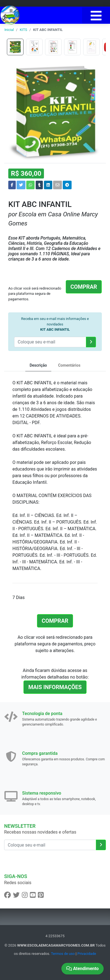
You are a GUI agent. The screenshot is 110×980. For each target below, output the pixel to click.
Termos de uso (63, 954)
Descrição (38, 365)
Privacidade (87, 954)
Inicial (9, 30)
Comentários (69, 365)
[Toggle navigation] (96, 15)
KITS (23, 30)
